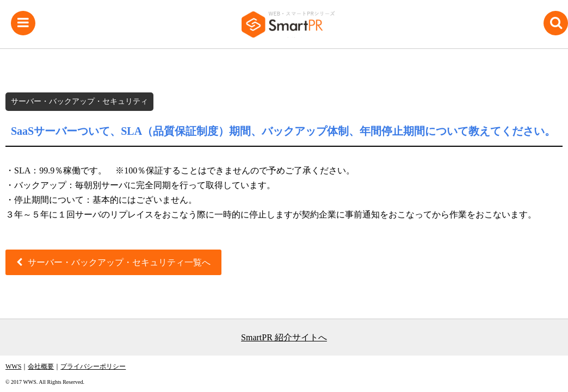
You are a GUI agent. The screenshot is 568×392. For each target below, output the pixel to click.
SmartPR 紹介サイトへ (284, 337)
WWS (13, 366)
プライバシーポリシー (93, 366)
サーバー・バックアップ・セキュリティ (79, 101)
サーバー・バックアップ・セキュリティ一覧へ (119, 262)
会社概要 (41, 366)
